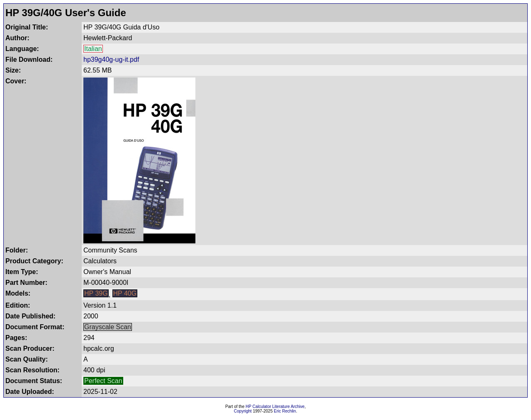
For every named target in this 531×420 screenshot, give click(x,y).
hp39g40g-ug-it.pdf (111, 59)
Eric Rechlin (285, 411)
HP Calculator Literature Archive (275, 407)
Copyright (243, 411)
